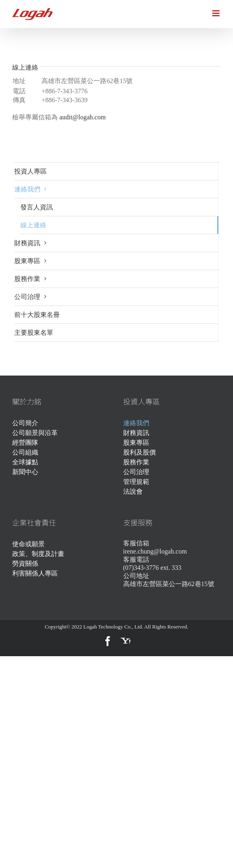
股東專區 (136, 443)
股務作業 (136, 462)
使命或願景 (28, 544)
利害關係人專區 (35, 573)
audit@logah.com (83, 117)
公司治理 (136, 472)
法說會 (133, 491)
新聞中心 (25, 472)
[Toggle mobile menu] (217, 13)
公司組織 (25, 452)
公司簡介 (25, 423)
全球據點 (25, 462)
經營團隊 (25, 443)
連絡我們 (136, 423)
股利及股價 (139, 452)
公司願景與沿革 (35, 433)
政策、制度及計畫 (38, 554)
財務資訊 (136, 433)
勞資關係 (25, 564)
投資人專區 (30, 171)
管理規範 (136, 482)
